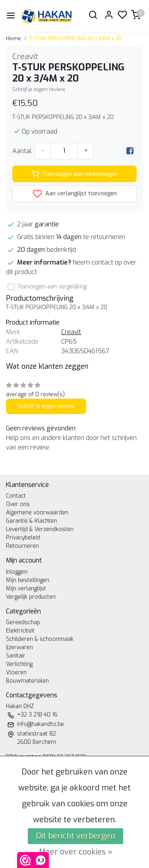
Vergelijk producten (31, 597)
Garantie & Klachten (31, 521)
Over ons (18, 504)
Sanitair (16, 656)
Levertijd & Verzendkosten (40, 529)
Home (14, 38)
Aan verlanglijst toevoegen (75, 194)
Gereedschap (23, 622)
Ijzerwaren (19, 647)
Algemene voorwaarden (37, 513)
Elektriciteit (20, 631)
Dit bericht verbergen (75, 836)
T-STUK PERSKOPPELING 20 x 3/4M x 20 (75, 38)
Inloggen (17, 572)
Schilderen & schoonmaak (40, 639)
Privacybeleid (23, 538)
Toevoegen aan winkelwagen (74, 174)
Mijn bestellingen (28, 580)
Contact (16, 496)
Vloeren (16, 672)
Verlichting (19, 664)
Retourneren (22, 546)
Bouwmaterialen (27, 681)
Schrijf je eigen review (39, 89)
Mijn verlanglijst (26, 589)
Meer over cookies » (76, 852)
